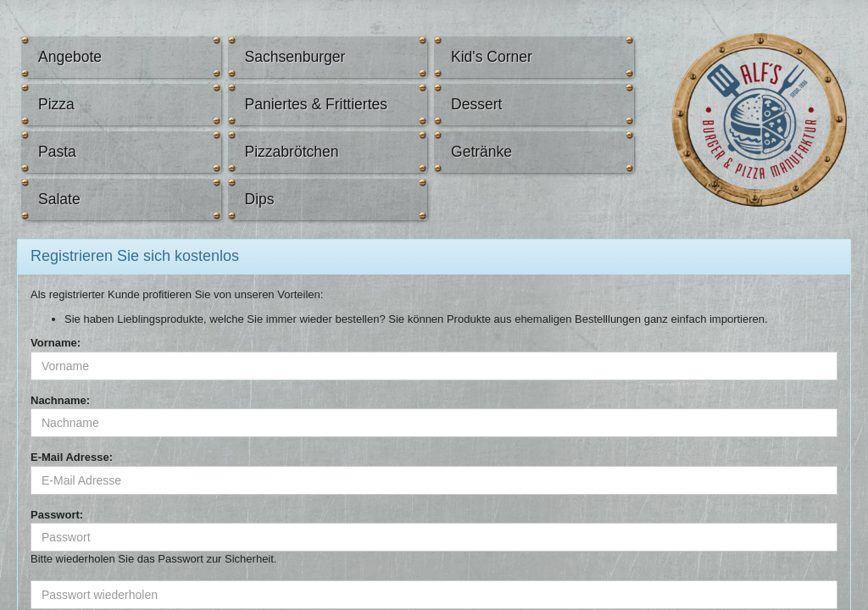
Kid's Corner (492, 57)
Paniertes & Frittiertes (317, 104)
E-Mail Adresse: (72, 457)
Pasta (57, 152)
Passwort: (57, 515)
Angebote (70, 57)
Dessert (476, 104)
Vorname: (56, 343)
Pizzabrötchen (292, 152)
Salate (59, 199)
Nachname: (60, 400)
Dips (260, 199)
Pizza (56, 104)
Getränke (481, 152)
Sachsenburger (295, 57)
